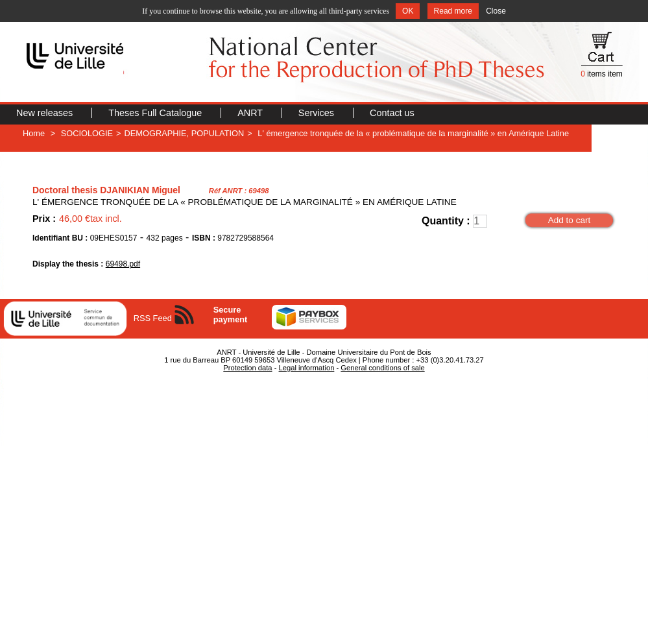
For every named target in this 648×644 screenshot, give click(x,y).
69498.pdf (123, 264)
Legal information (307, 368)
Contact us (392, 113)
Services (318, 113)
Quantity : (446, 221)
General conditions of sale (382, 368)
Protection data (247, 368)
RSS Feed (153, 318)
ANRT (251, 113)
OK (408, 11)
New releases (46, 113)
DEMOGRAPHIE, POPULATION (185, 133)
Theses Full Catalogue (156, 113)
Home (34, 133)
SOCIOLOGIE (87, 133)
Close (496, 11)
